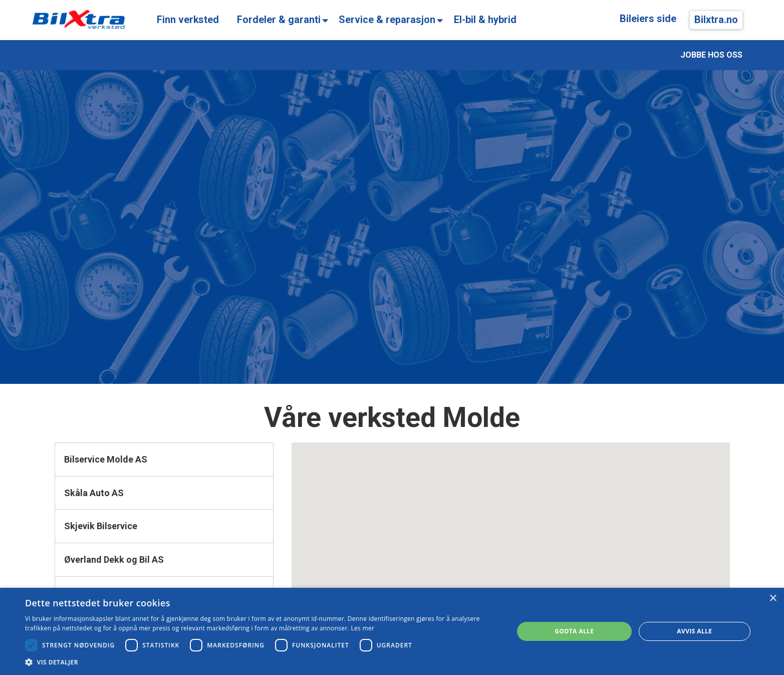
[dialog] (392, 631)
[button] (262, 662)
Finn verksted (188, 20)
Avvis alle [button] (694, 631)
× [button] (773, 599)
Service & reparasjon (387, 20)
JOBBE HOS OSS (711, 55)
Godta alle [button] (574, 631)
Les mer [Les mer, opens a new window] (362, 628)
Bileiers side (648, 19)
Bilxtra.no (716, 20)
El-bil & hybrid (485, 20)
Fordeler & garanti (279, 20)
